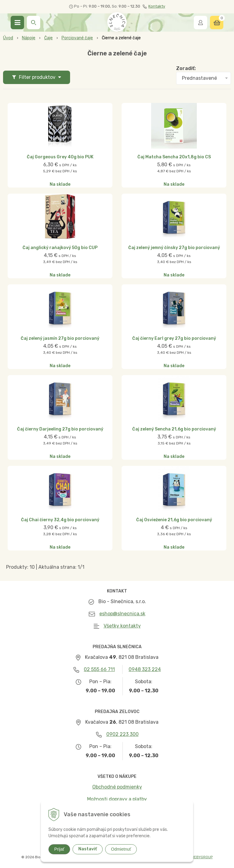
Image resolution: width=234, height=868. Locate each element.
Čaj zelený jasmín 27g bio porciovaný (60, 339)
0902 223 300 (122, 734)
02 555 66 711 (99, 669)
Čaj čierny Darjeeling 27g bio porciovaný (60, 429)
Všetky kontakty (122, 626)
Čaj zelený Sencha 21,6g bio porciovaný (174, 429)
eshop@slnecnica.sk (122, 614)
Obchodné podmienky (117, 787)
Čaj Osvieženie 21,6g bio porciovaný (174, 520)
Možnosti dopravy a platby (117, 799)
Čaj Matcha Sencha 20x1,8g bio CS (174, 157)
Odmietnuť (121, 849)
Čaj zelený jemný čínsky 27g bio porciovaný (174, 248)
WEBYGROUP (202, 857)
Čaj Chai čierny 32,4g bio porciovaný (60, 520)
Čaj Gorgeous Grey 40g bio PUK (60, 157)
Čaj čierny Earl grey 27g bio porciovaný (174, 339)
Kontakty (154, 6)
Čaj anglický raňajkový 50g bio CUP (60, 248)
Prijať (59, 849)
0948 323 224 (145, 669)
